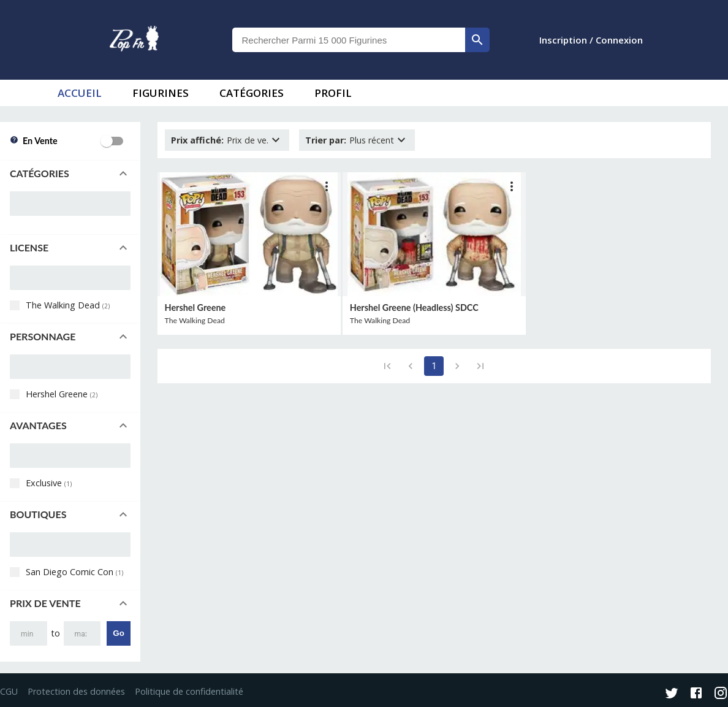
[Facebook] (696, 694)
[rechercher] (477, 40)
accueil (80, 93)
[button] (70, 174)
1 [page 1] (434, 366)
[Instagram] (721, 694)
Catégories (252, 93)
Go (119, 633)
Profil (333, 93)
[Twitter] (672, 694)
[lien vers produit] (249, 234)
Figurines (161, 93)
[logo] (134, 40)
